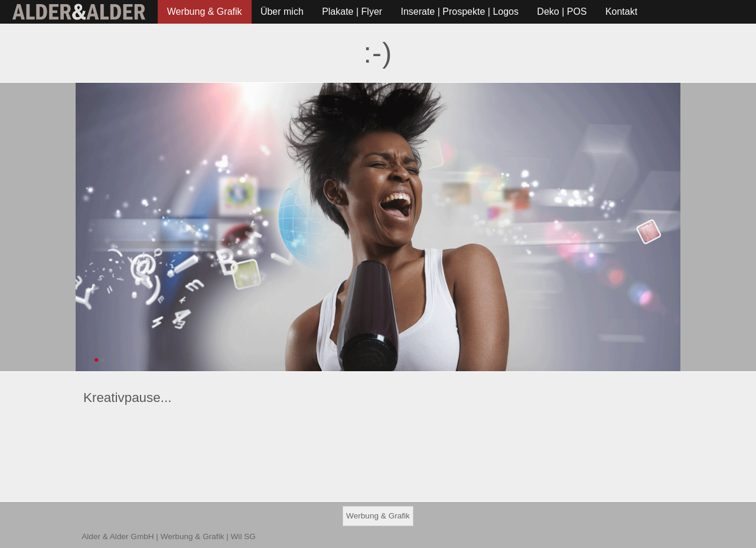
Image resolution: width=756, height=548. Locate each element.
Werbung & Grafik (205, 12)
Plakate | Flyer (352, 12)
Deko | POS (562, 12)
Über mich (282, 12)
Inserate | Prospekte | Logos (460, 12)
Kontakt (621, 12)
